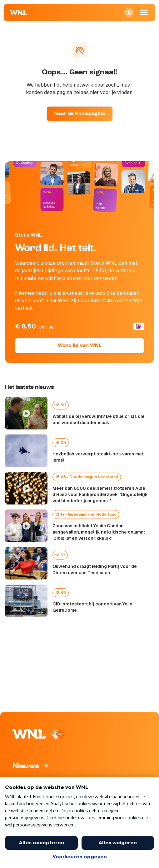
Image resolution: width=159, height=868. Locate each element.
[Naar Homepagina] (18, 13)
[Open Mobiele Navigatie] (144, 13)
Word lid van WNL (79, 346)
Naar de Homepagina (80, 114)
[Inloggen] (129, 13)
